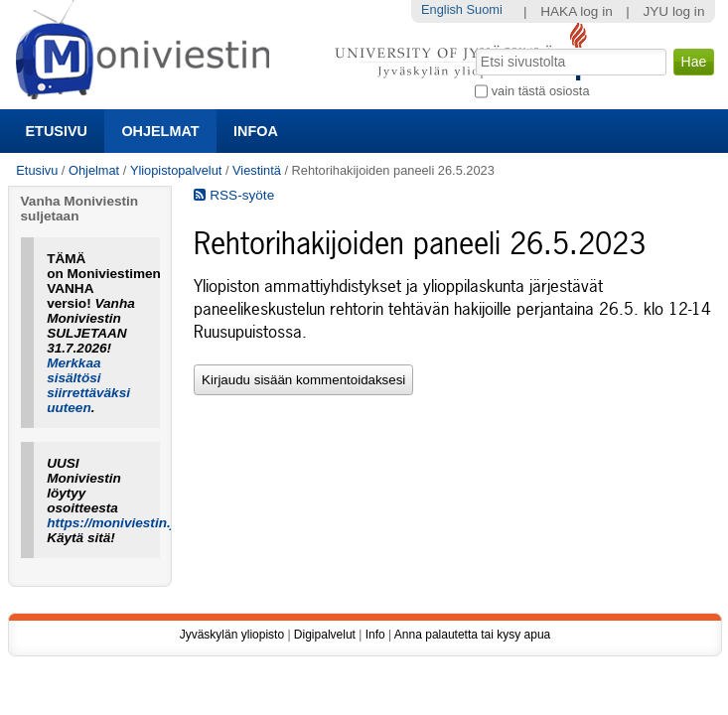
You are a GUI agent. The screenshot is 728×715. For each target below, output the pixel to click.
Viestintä (257, 170)
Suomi (485, 9)
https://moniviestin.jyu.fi (124, 523)
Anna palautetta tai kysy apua (472, 635)
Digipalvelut (325, 635)
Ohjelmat (160, 131)
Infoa (256, 131)
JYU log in (673, 11)
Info (375, 635)
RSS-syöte (234, 195)
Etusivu (57, 131)
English (442, 9)
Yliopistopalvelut (176, 170)
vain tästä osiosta (541, 91)
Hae (474, 47)
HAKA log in (577, 11)
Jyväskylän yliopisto (232, 635)
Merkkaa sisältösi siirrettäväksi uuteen (88, 385)
